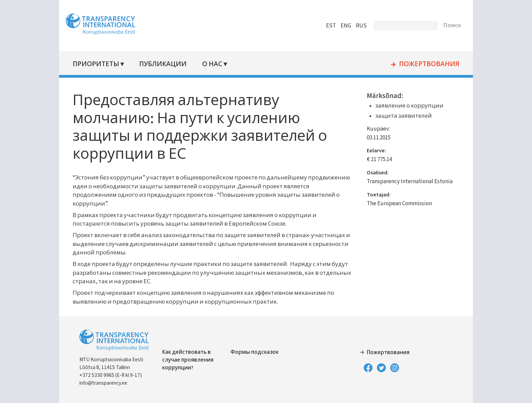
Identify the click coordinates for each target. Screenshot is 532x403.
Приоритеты (99, 64)
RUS (358, 26)
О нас (215, 64)
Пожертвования (426, 64)
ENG (343, 26)
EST (328, 26)
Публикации (166, 64)
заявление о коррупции (408, 106)
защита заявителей (402, 116)
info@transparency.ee (107, 383)
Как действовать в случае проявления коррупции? (192, 360)
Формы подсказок (256, 352)
